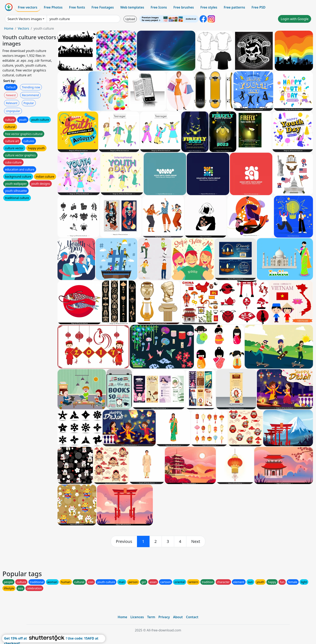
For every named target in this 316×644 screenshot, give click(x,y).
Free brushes (184, 7)
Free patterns (234, 7)
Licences (137, 617)
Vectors (23, 28)
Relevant (12, 103)
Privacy (164, 617)
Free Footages (103, 7)
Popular (29, 103)
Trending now (31, 87)
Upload (130, 19)
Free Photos (53, 7)
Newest (11, 95)
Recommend (30, 95)
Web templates (132, 7)
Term (151, 617)
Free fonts (77, 7)
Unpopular (13, 111)
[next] (196, 541)
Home (9, 28)
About (178, 617)
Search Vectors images (25, 19)
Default (11, 87)
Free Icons (159, 7)
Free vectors (28, 7)
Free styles (209, 7)
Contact (192, 617)
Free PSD (258, 7)
